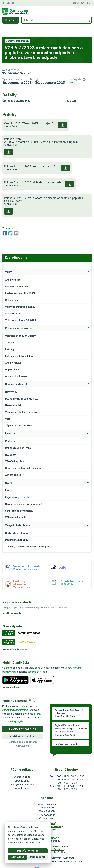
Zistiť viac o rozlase (23, 726)
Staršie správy (61, 739)
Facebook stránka (47, 819)
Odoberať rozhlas (23, 718)
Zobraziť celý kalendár (16, 639)
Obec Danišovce (56, 839)
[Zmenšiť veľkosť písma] (78, 3)
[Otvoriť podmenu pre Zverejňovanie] (88, 254)
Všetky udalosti (12, 603)
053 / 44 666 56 (47, 813)
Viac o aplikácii (11, 676)
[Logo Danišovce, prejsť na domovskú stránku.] (47, 12)
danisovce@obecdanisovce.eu (47, 816)
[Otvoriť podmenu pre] (88, 261)
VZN (72, 72)
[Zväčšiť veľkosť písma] (82, 3)
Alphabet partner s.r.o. (62, 836)
